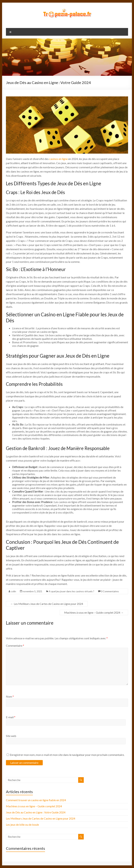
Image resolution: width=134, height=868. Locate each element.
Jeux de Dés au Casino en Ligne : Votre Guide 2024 (36, 812)
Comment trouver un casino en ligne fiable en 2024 (36, 800)
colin (14, 591)
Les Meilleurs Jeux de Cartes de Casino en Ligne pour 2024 (47, 604)
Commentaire (15, 646)
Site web (11, 736)
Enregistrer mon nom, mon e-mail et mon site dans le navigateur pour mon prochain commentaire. (67, 755)
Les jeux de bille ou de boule (22, 825)
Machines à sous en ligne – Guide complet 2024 (94, 612)
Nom (10, 696)
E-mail (11, 717)
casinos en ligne (58, 159)
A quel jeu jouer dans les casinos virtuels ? (72, 591)
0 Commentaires (110, 591)
